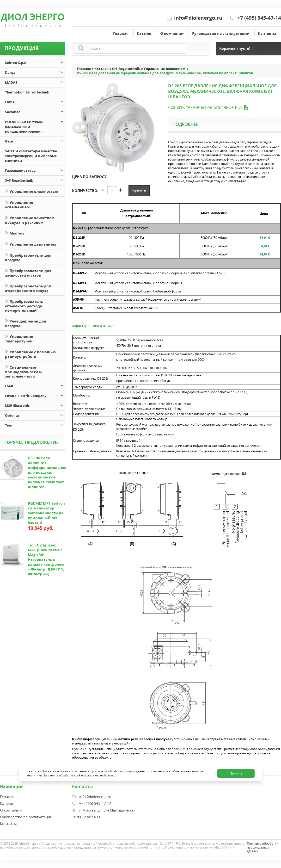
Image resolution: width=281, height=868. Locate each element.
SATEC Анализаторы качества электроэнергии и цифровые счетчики (31, 156)
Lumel (35, 101)
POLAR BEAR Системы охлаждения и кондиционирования (35, 126)
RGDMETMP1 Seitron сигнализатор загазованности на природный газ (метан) (46, 513)
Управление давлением (31, 244)
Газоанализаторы (35, 170)
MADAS (35, 82)
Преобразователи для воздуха (28, 257)
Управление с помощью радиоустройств (30, 354)
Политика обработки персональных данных (263, 847)
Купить (139, 190)
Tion (35, 425)
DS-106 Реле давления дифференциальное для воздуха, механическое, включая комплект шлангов (47, 472)
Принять (236, 773)
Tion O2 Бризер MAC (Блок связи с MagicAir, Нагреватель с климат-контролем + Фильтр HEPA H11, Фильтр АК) (46, 560)
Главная (121, 34)
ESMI (35, 385)
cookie (128, 771)
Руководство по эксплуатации (221, 34)
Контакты (267, 34)
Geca (35, 140)
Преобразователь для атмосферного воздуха (28, 288)
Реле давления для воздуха (26, 323)
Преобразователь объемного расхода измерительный (24, 305)
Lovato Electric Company (35, 395)
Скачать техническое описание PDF (208, 107)
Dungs (35, 72)
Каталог (144, 34)
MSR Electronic (35, 405)
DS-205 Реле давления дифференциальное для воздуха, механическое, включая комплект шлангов (165, 73)
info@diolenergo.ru (198, 18)
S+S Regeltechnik (35, 180)
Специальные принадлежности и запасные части (23, 371)
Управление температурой (19, 338)
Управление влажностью (31, 191)
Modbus (15, 233)
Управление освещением (19, 204)
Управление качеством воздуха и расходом (30, 220)
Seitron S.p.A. (35, 62)
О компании (172, 34)
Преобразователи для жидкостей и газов (28, 273)
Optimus (35, 415)
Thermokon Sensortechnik (27, 92)
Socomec (35, 111)
